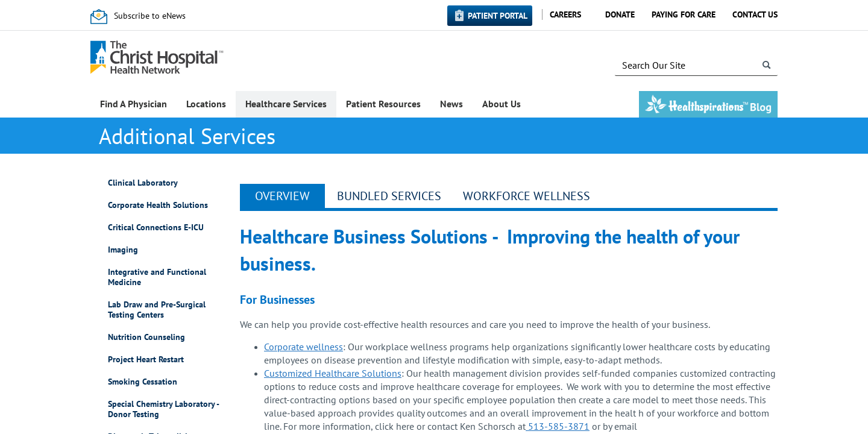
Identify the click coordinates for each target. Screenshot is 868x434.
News (451, 104)
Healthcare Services (286, 104)
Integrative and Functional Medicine (157, 277)
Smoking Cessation (143, 382)
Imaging (123, 250)
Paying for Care (684, 14)
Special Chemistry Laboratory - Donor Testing (163, 409)
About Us (502, 104)
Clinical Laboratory (143, 183)
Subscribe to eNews (150, 16)
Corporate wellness (303, 347)
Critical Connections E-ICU (156, 228)
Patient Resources (383, 104)
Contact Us (755, 14)
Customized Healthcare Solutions (333, 373)
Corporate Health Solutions (158, 205)
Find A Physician (134, 104)
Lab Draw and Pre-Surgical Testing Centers (157, 310)
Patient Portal (498, 16)
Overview (282, 196)
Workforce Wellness (527, 196)
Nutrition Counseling (146, 337)
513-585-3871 (558, 426)
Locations (206, 104)
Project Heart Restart (146, 360)
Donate (620, 14)
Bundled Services (389, 196)
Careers (565, 14)
